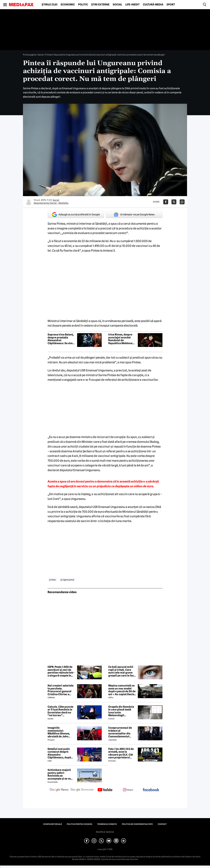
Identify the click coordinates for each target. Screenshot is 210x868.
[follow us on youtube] (105, 790)
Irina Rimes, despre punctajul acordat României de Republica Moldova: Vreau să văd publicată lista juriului (122, 339)
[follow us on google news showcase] (82, 790)
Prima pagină (29, 55)
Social (117, 5)
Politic (83, 5)
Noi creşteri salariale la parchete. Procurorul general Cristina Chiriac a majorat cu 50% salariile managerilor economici (61, 690)
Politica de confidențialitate (137, 824)
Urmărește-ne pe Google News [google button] (134, 214)
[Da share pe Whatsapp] (182, 202)
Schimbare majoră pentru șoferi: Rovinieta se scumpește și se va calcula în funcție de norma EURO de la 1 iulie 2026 (60, 774)
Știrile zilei (50, 5)
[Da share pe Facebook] (166, 202)
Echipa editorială (53, 824)
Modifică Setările (105, 832)
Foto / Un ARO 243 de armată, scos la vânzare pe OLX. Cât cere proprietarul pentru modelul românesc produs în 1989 (121, 753)
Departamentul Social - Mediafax (51, 203)
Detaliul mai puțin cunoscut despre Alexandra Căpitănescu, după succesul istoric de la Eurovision (61, 753)
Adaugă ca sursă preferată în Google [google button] (76, 215)
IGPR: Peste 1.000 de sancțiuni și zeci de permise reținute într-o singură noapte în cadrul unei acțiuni (61, 671)
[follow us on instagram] (128, 790)
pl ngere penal (67, 580)
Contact (162, 824)
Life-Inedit (132, 5)
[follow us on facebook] (151, 790)
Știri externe (100, 5)
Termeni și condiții (107, 824)
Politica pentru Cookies (79, 824)
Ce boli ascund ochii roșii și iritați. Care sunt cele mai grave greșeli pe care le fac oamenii (121, 671)
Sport (171, 5)
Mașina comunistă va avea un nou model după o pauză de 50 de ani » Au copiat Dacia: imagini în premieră (122, 690)
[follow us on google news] (59, 790)
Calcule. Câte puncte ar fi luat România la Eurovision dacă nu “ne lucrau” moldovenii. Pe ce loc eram (61, 711)
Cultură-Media (153, 5)
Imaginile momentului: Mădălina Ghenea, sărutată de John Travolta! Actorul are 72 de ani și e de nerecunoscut (60, 732)
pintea (52, 580)
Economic (68, 5)
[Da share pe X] (174, 202)
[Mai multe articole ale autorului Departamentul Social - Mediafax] (29, 202)
